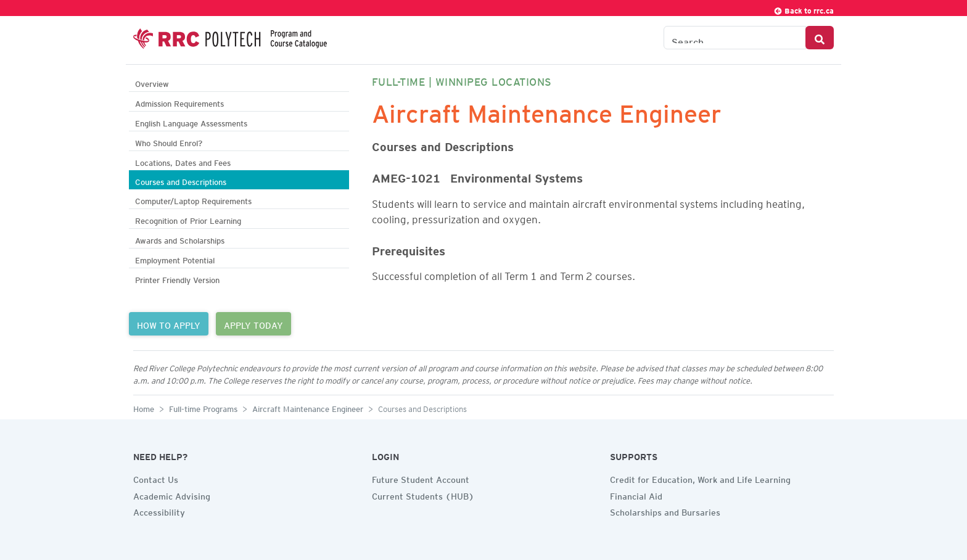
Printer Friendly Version (177, 278)
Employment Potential (175, 259)
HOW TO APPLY (169, 324)
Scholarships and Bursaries (665, 511)
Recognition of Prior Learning (188, 219)
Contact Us (156, 478)
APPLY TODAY (253, 324)
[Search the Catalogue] (735, 38)
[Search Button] (820, 38)
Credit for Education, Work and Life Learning (700, 478)
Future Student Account (421, 478)
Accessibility (159, 511)
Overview (152, 82)
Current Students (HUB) (423, 495)
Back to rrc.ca (804, 9)
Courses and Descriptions (181, 180)
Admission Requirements (179, 102)
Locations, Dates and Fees (183, 161)
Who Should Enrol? (169, 142)
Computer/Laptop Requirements (193, 200)
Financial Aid (636, 495)
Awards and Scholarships (180, 239)
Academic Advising (172, 495)
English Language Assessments (191, 122)
